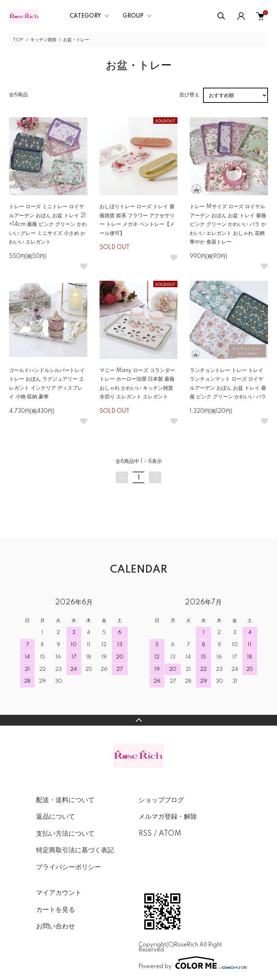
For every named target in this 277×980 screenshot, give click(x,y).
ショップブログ (161, 800)
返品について (56, 817)
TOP (18, 40)
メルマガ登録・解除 (168, 817)
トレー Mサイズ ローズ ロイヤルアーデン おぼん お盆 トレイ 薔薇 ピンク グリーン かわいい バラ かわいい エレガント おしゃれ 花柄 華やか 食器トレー (228, 224)
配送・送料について (65, 800)
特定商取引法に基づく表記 (75, 850)
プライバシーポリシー (69, 867)
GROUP (133, 16)
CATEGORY (85, 16)
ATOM (170, 834)
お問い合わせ (56, 927)
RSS (145, 834)
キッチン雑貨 (43, 40)
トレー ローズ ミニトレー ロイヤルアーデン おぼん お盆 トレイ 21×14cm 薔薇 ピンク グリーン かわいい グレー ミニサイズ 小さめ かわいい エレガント (48, 224)
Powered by (190, 963)
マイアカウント (59, 893)
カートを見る (56, 910)
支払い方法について (65, 834)
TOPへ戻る (138, 720)
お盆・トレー (76, 40)
